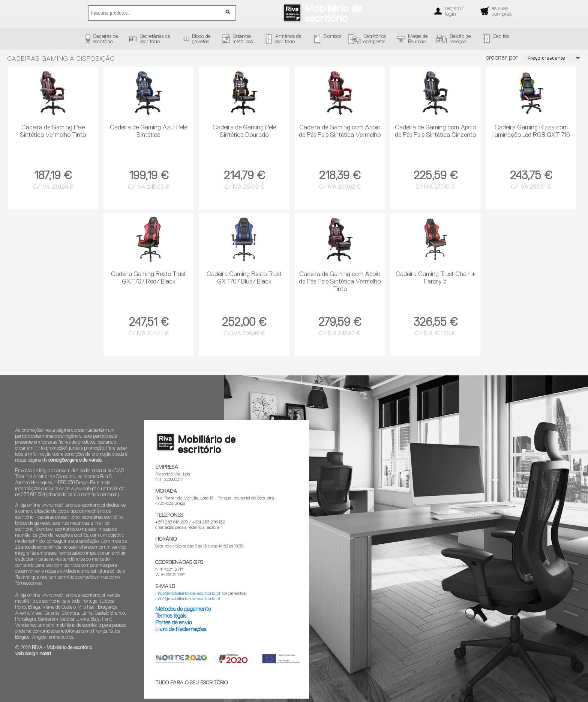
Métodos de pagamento (183, 609)
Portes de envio (173, 623)
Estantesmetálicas (243, 39)
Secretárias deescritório (155, 39)
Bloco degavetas (201, 39)
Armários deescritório (288, 39)
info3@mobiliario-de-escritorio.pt (188, 594)
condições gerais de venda (75, 460)
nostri (45, 654)
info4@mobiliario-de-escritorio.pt (188, 599)
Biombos (332, 36)
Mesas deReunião (418, 39)
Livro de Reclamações (181, 629)
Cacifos (501, 36)
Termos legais (171, 616)
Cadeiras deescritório (105, 39)
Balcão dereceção (460, 39)
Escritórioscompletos (375, 39)
